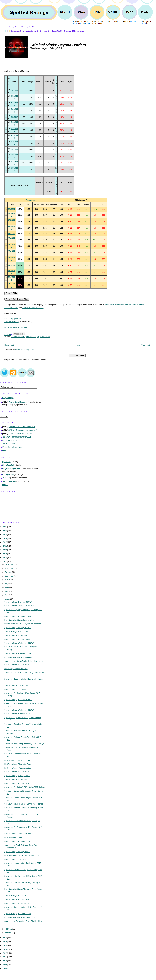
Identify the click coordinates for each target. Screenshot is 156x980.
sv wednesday (45, 337)
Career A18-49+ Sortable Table (21, 434)
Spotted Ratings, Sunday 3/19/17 (17, 685)
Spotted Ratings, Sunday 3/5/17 (17, 859)
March (8, 599)
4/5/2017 (14, 117)
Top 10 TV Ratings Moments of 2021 (17, 437)
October (8, 572)
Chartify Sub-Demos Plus (17, 299)
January (8, 933)
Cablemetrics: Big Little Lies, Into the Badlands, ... (24, 624)
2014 (5, 945)
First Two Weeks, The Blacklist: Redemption (22, 856)
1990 (5, 968)
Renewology (31, 200)
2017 (5, 561)
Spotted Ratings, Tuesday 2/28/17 (18, 914)
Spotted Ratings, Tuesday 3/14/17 (18, 714)
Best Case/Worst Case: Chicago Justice (20, 917)
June (7, 587)
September (9, 576)
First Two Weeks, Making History (17, 760)
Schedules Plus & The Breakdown (22, 427)
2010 (5, 961)
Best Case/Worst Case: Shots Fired (18, 657)
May (7, 591)
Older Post (145, 345)
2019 (5, 554)
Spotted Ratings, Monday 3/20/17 (18, 665)
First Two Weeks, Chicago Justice (18, 768)
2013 (5, 949)
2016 (5, 938)
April (7, 595)
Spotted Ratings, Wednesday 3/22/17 (19, 643)
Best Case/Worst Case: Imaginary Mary (20, 620)
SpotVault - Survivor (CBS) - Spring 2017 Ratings (24, 804)
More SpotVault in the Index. (16, 327)
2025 (5, 531)
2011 (5, 957)
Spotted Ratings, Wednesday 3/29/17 (19, 606)
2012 (5, 953)
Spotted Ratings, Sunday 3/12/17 (17, 776)
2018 (5, 558)
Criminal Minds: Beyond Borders (23, 337)
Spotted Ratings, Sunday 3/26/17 (17, 632)
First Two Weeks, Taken (14, 837)
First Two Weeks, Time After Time (18, 764)
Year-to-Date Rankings (18, 402)
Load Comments (77, 355)
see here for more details (115, 305)
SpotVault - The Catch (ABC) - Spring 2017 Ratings (25, 787)
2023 (5, 538)
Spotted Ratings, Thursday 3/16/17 (18, 700)
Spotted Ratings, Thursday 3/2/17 (18, 899)
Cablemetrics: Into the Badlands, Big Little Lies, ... (24, 661)
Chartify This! (11, 293)
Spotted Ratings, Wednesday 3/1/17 (19, 903)
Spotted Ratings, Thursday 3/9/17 (18, 783)
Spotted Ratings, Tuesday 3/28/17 (18, 616)
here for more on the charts (33, 308)
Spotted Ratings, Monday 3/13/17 (18, 772)
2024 (5, 535)
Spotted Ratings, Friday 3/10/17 (17, 779)
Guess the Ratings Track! (12, 447)
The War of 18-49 (12, 322)
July (7, 584)
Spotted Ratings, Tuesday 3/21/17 (18, 653)
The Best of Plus (9, 444)
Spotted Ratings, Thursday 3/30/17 (18, 602)
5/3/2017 (14, 150)
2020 (5, 550)
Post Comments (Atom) (25, 350)
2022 (5, 542)
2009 (5, 965)
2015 (5, 942)
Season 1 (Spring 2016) (14, 319)
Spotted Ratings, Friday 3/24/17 (17, 635)
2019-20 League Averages (13, 440)
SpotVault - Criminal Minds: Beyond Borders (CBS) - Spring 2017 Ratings (48, 31)
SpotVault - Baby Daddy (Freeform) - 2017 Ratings (24, 743)
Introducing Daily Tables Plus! (16, 669)
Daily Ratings (8, 398)
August (8, 580)
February (9, 929)
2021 (5, 546)
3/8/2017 (14, 91)
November (9, 568)
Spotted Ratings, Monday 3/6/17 (17, 852)
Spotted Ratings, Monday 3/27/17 (18, 628)
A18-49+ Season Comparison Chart (23, 430)
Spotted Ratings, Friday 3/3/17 (16, 896)
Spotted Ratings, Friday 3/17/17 (17, 689)
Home (78, 345)
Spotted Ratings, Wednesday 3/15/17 (19, 710)
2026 (5, 527)
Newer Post (9, 345)
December (9, 564)
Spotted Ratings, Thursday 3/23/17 (18, 639)
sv (38, 337)
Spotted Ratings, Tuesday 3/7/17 (17, 841)
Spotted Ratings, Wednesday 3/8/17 (19, 834)
